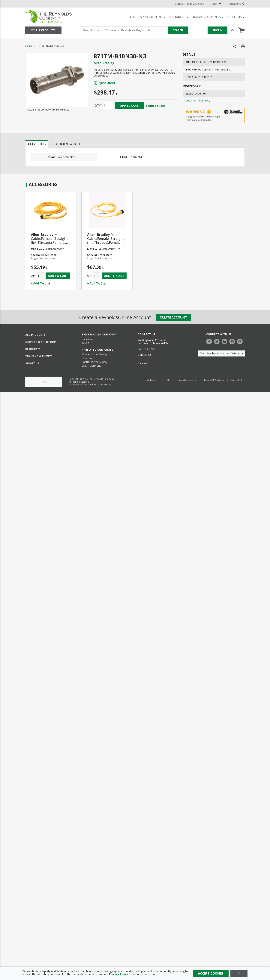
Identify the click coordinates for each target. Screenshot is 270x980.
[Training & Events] (207, 17)
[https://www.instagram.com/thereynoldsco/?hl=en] (233, 341)
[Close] (239, 973)
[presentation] (37, 144)
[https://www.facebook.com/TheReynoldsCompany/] (210, 341)
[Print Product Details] (243, 46)
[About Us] (236, 17)
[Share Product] (235, 46)
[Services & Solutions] (147, 17)
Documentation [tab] (66, 144)
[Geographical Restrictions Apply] (214, 115)
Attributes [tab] (37, 144)
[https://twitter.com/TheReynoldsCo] (218, 341)
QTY (98, 106)
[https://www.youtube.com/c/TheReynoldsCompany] (241, 341)
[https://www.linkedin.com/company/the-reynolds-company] (225, 341)
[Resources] (178, 17)
